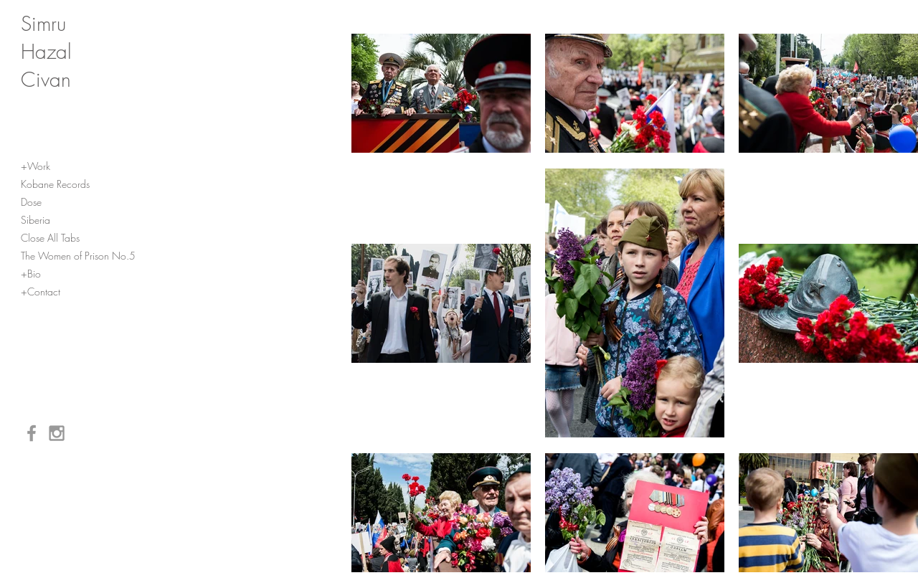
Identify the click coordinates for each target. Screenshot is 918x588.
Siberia (36, 220)
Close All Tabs (50, 238)
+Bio (31, 274)
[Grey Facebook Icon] (32, 433)
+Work (36, 166)
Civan (46, 79)
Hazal (46, 51)
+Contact (41, 291)
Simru (43, 23)
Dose (31, 202)
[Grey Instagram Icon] (57, 433)
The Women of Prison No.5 (78, 256)
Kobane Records (55, 184)
